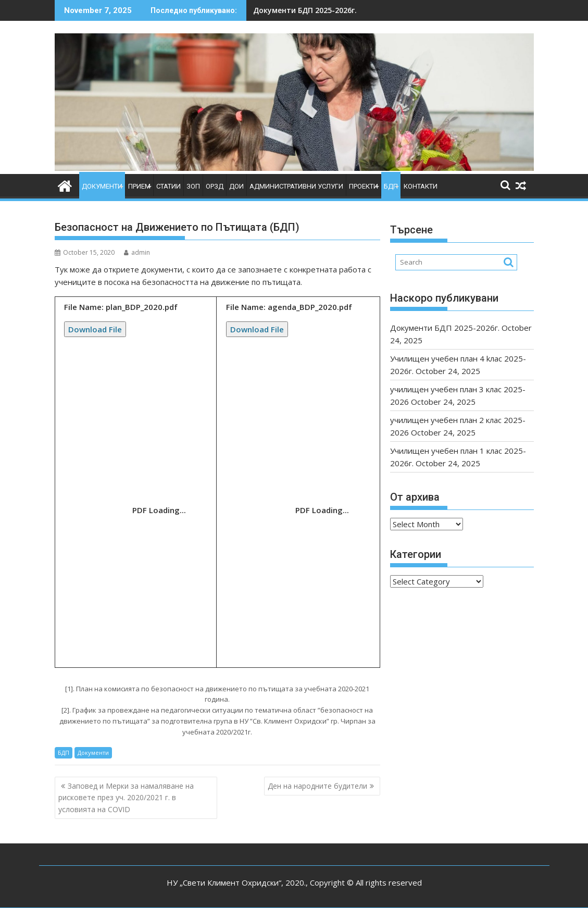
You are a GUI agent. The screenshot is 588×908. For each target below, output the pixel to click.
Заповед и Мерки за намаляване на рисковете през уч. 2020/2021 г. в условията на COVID (126, 798)
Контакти (421, 186)
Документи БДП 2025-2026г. (445, 328)
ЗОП (193, 186)
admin (137, 252)
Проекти (364, 186)
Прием (139, 186)
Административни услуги (296, 186)
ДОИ (236, 186)
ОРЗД (215, 186)
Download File (95, 329)
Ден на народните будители (317, 786)
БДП (391, 186)
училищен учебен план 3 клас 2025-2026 (345, 10)
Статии (168, 186)
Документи (102, 186)
